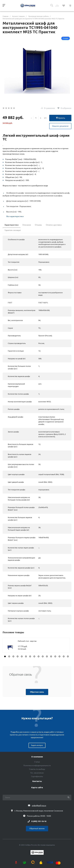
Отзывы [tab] (38, 225)
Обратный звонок (37, 828)
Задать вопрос (37, 745)
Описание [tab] (27, 225)
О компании (37, 757)
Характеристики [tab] (12, 225)
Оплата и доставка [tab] (54, 225)
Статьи (37, 762)
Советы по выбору (37, 769)
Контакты (37, 781)
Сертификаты (37, 776)
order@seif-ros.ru (39, 806)
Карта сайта (37, 788)
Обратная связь (37, 692)
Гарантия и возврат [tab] (13, 230)
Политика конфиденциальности (37, 765)
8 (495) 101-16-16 (39, 821)
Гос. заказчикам (37, 773)
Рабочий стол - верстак (27, 641)
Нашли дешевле (60, 126)
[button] (5, 656)
